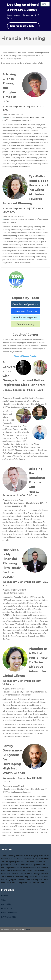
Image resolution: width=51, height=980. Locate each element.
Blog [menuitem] (4, 900)
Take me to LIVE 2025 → (23, 26)
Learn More (38, 882)
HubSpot (29, 929)
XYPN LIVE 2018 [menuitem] (9, 917)
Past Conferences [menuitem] (9, 913)
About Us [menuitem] (6, 904)
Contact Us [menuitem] (7, 908)
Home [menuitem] (4, 896)
